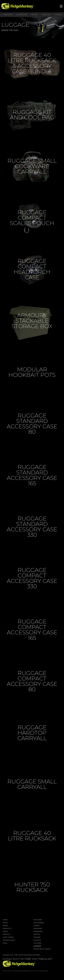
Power (34, 15)
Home (5, 920)
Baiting (37, 934)
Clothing (37, 943)
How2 (5, 932)
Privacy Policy (9, 940)
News (5, 923)
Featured (8, 15)
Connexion (38, 932)
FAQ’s (5, 943)
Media (5, 926)
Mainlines (46, 15)
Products (7, 929)
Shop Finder (8, 937)
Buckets (37, 940)
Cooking (37, 937)
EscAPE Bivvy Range (42, 949)
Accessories (22, 15)
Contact (6, 934)
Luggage (37, 946)
